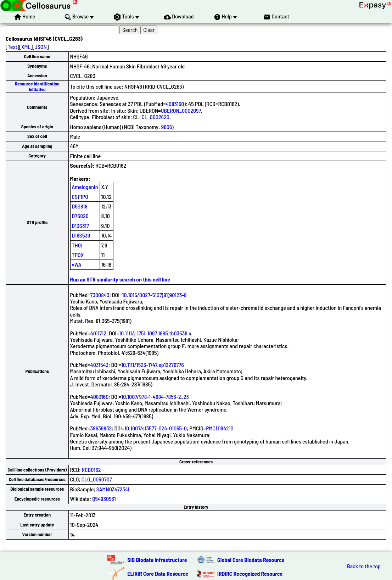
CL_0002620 (155, 117)
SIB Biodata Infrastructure (157, 560)
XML (26, 47)
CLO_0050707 (97, 479)
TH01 (77, 245)
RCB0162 (91, 470)
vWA (77, 264)
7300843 (100, 295)
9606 (167, 127)
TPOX (78, 255)
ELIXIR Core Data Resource (158, 573)
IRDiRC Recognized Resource (250, 573)
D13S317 (80, 226)
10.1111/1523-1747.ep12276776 (153, 365)
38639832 (101, 428)
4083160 (175, 104)
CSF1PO (80, 197)
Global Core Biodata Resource (251, 560)
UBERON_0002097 (181, 110)
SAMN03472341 (113, 489)
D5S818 (80, 206)
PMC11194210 (220, 428)
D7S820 (80, 216)
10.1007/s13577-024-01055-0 (156, 428)
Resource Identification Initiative (37, 86)
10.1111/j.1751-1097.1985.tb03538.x (155, 333)
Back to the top (364, 566)
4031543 (100, 365)
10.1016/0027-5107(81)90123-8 (155, 295)
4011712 (98, 333)
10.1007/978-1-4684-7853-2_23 (155, 397)
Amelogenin (85, 187)
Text (13, 47)
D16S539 (81, 235)
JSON (41, 47)
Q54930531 (104, 499)
